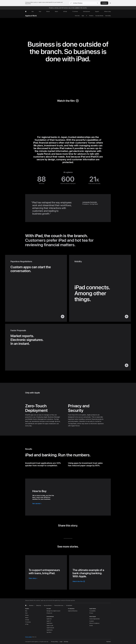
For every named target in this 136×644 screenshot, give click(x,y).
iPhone (27, 615)
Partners (91, 16)
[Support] (97, 12)
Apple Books (50, 630)
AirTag (27, 624)
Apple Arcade (50, 626)
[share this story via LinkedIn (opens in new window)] (60, 532)
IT (87, 16)
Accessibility (92, 611)
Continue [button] (104, 3)
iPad (26, 613)
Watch (27, 618)
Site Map (66, 642)
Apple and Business (73, 611)
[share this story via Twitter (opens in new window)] (65, 532)
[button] (84, 3)
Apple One (49, 619)
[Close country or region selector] (110, 3)
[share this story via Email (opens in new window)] (71, 532)
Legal (61, 642)
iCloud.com (49, 613)
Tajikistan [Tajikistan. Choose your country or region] (109, 642)
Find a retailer (28, 637)
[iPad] (40, 12)
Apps (83, 16)
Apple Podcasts (50, 628)
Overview (77, 16)
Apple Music (50, 623)
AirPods (27, 620)
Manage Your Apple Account (53, 611)
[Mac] (33, 12)
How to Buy (108, 16)
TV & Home (28, 622)
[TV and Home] (75, 12)
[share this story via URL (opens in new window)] (76, 532)
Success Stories (99, 16)
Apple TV (49, 621)
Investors (92, 621)
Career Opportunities (95, 619)
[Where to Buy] (108, 12)
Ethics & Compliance (94, 623)
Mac (26, 611)
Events (91, 626)
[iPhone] (48, 12)
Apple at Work (31, 16)
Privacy (91, 613)
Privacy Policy (55, 642)
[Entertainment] (87, 12)
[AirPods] (65, 12)
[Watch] (56, 12)
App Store (49, 632)
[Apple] (26, 12)
